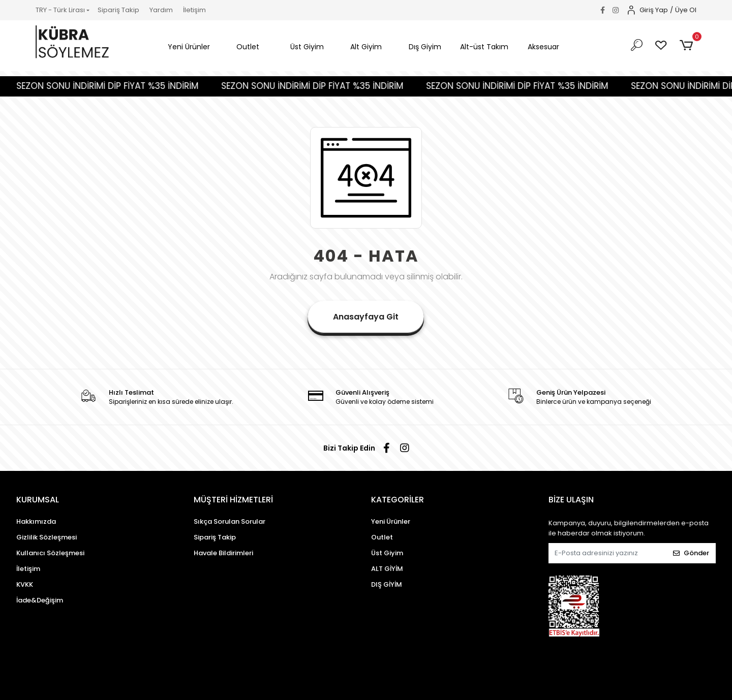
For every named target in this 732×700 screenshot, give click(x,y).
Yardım (161, 10)
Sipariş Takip (118, 10)
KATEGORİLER (398, 500)
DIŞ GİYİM (387, 584)
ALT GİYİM (387, 569)
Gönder (691, 553)
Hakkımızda (36, 521)
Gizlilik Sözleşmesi (47, 537)
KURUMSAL (38, 500)
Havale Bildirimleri (223, 553)
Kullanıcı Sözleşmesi (50, 553)
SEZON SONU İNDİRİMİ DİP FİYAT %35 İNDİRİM (126, 86)
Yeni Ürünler (391, 521)
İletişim (194, 10)
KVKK (25, 584)
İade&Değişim (40, 600)
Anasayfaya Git (366, 317)
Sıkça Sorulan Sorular (230, 521)
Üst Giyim (387, 553)
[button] (189, 47)
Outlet (382, 537)
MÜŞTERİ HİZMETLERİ (233, 500)
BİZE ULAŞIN (571, 500)
